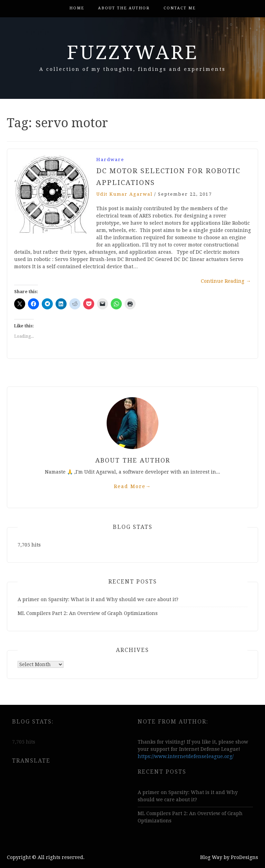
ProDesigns (244, 857)
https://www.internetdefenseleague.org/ (186, 756)
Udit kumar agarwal (124, 194)
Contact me (180, 8)
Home (77, 8)
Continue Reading (226, 281)
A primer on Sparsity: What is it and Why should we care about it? (98, 599)
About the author (124, 8)
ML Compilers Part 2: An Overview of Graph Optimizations (88, 613)
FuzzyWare (133, 53)
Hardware (110, 160)
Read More (132, 486)
